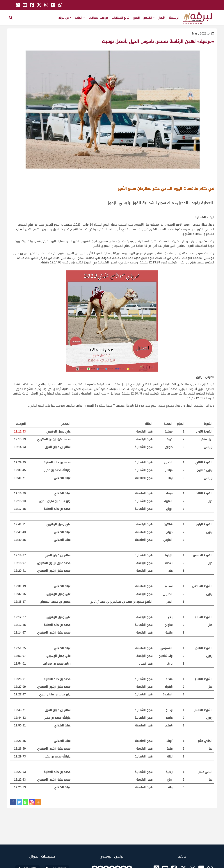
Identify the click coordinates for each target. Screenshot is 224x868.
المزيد (80, 18)
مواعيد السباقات (98, 18)
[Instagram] (32, 802)
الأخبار (162, 18)
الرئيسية (174, 18)
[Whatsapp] (26, 802)
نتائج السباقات (121, 18)
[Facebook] (13, 802)
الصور (136, 18)
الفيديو (149, 18)
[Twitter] (19, 802)
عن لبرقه (65, 18)
